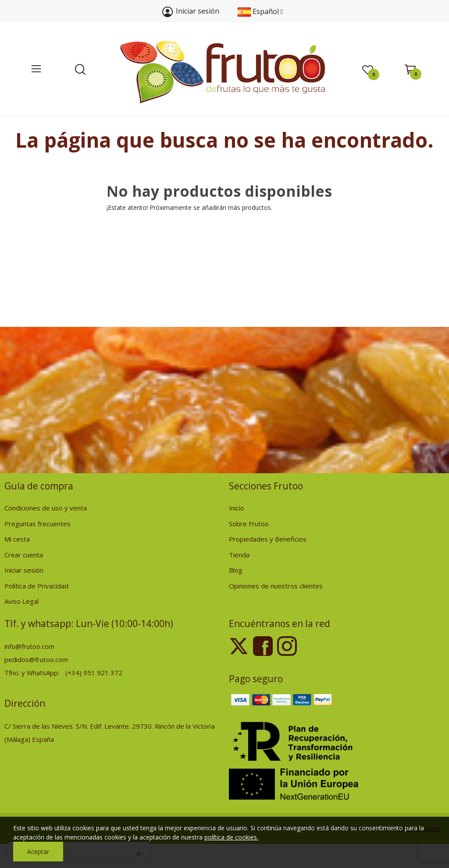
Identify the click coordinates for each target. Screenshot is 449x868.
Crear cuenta (24, 555)
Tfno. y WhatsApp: (33, 673)
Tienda (239, 555)
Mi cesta (17, 539)
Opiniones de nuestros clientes (276, 586)
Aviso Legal (21, 601)
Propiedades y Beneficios (268, 539)
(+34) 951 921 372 (94, 673)
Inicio (237, 508)
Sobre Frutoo (249, 524)
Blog (236, 570)
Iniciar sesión (24, 570)
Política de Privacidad (36, 586)
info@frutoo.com (29, 646)
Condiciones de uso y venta (46, 508)
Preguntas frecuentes (37, 524)
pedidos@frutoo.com (36, 659)
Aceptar (38, 852)
